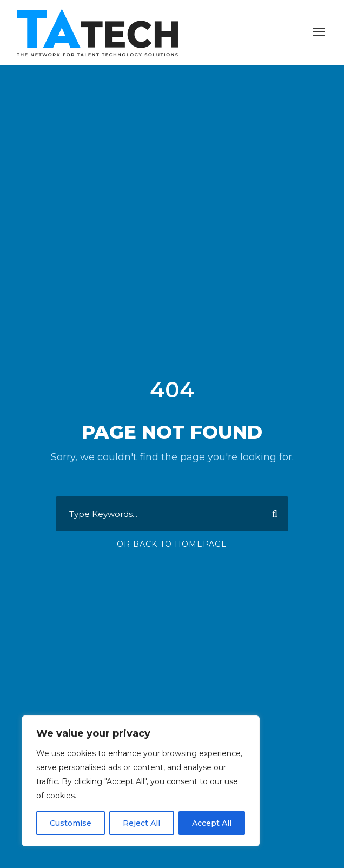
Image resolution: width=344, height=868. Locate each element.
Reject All (141, 823)
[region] (141, 781)
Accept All (212, 823)
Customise (71, 823)
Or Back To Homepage (172, 544)
